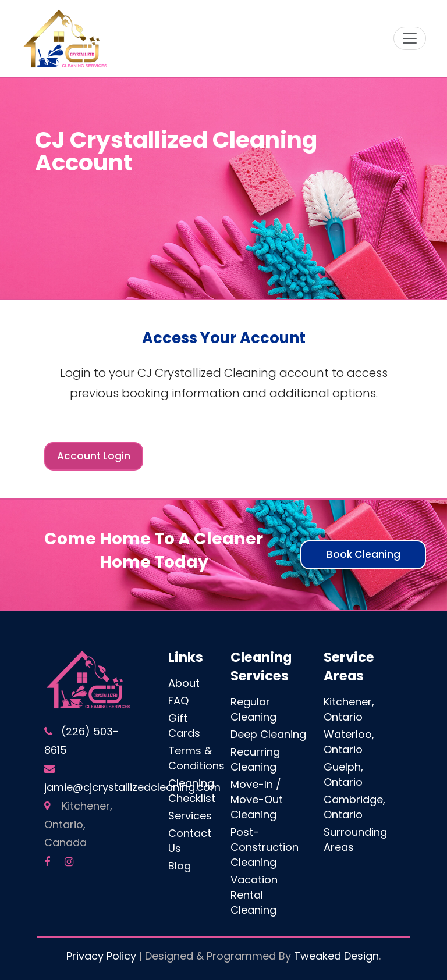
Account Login (94, 456)
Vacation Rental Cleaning (254, 895)
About (184, 683)
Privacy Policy (101, 956)
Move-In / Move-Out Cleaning (257, 799)
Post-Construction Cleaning (265, 847)
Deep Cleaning (268, 734)
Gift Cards (184, 726)
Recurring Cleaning (255, 759)
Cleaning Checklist (192, 791)
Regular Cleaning (253, 709)
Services (190, 816)
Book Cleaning (363, 554)
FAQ (178, 701)
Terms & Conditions (196, 758)
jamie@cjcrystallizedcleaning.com (132, 787)
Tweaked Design (336, 956)
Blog (180, 866)
